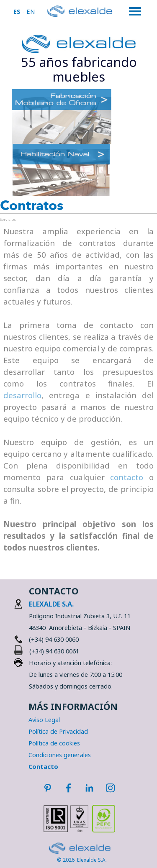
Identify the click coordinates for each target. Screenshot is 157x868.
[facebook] (68, 788)
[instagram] (110, 788)
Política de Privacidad (58, 731)
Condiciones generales (60, 755)
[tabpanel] (79, 69)
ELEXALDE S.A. (51, 604)
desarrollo (22, 395)
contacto (127, 477)
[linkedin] (89, 788)
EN (31, 11)
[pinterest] (47, 788)
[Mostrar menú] (135, 11)
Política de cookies (54, 743)
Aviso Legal (44, 719)
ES (17, 11)
